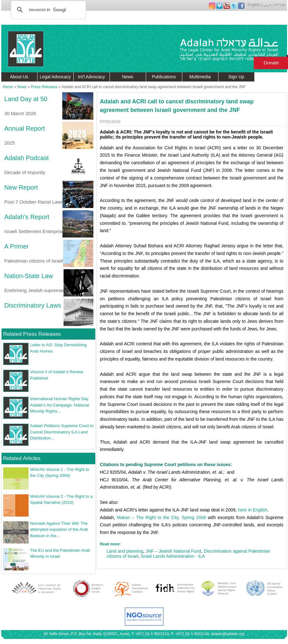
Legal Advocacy (55, 77)
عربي (268, 5)
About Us (19, 77)
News (127, 77)
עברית (280, 5)
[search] (47, 10)
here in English (253, 510)
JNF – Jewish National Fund (174, 551)
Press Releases (44, 87)
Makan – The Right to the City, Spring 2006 (161, 517)
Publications (164, 77)
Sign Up (236, 77)
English (254, 5)
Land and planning (125, 551)
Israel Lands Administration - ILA (173, 556)
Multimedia (200, 77)
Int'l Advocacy (91, 77)
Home (8, 87)
